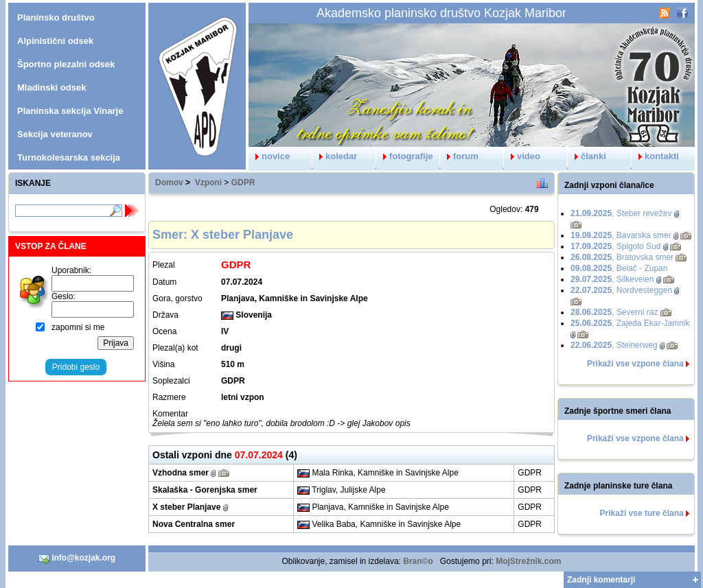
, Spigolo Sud (615, 246)
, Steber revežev (621, 213)
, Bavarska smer (621, 235)
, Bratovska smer (622, 257)
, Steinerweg (614, 345)
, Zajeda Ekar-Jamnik (630, 323)
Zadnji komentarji (601, 580)
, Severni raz (614, 312)
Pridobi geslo (76, 367)
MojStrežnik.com (528, 561)
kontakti (655, 156)
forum (459, 156)
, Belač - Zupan (619, 268)
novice (269, 156)
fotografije (405, 156)
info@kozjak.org (77, 558)
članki (587, 156)
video (522, 156)
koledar (335, 156)
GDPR (243, 183)
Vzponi (208, 183)
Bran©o (418, 561)
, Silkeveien (612, 279)
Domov (169, 183)
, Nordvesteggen (621, 290)
